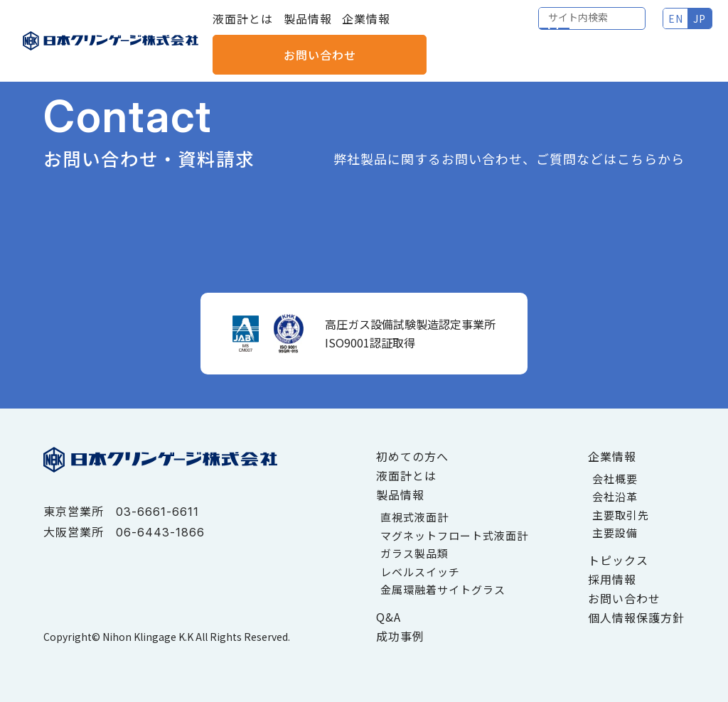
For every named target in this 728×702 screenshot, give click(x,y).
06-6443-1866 (160, 532)
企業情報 (366, 28)
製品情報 (308, 28)
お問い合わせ (665, 28)
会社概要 (615, 479)
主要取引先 (621, 515)
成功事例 (400, 636)
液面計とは (243, 28)
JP (578, 28)
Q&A (389, 617)
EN (553, 28)
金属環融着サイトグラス (443, 589)
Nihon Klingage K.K (148, 637)
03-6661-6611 (157, 512)
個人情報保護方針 (636, 617)
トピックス (618, 560)
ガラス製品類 (414, 553)
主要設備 (615, 533)
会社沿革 (615, 496)
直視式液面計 (414, 517)
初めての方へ (412, 456)
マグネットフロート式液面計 (454, 535)
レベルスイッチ (420, 572)
